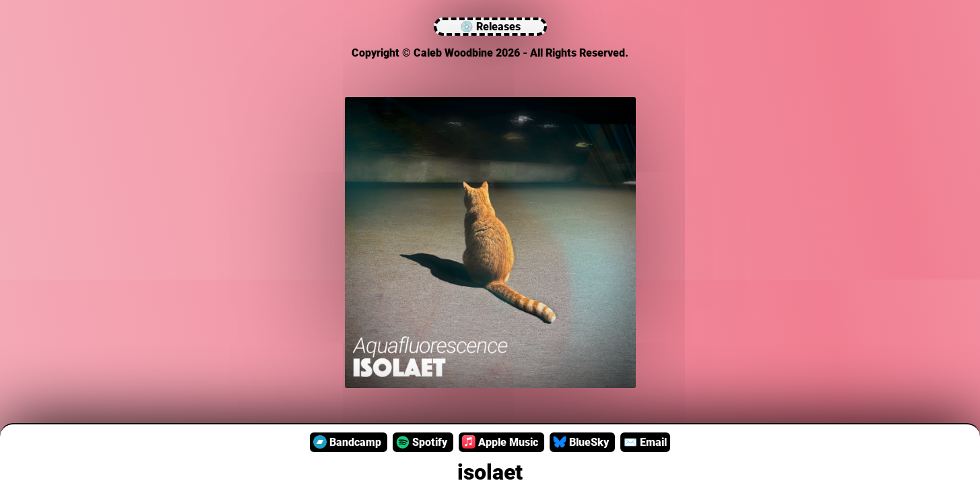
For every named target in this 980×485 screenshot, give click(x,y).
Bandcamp (349, 442)
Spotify (423, 442)
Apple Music (501, 442)
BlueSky (582, 442)
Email (645, 442)
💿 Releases (490, 27)
